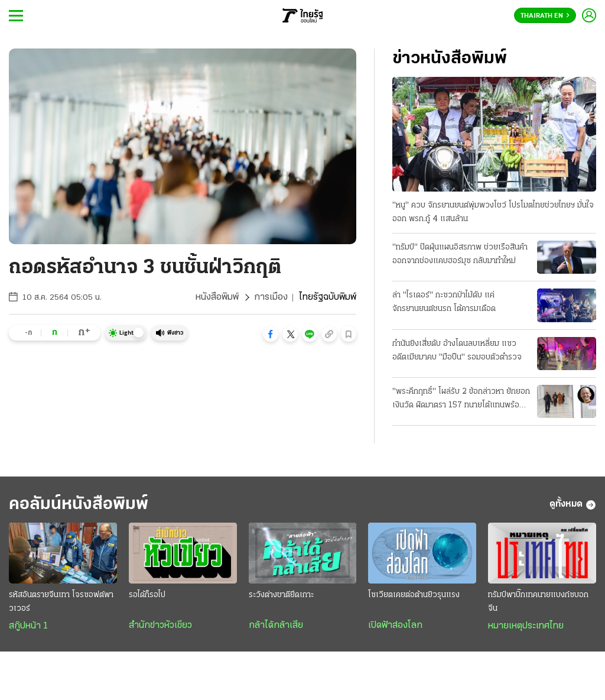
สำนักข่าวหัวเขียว (160, 626)
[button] (271, 334)
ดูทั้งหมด (573, 505)
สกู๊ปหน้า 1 (28, 626)
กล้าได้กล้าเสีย (276, 626)
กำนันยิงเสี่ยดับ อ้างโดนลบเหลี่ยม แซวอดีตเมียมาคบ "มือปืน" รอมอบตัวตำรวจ (457, 351)
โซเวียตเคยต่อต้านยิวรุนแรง (414, 595)
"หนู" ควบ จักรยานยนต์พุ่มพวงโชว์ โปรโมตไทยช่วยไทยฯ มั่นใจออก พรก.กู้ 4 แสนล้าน (493, 212)
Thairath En (545, 16)
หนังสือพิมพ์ (217, 297)
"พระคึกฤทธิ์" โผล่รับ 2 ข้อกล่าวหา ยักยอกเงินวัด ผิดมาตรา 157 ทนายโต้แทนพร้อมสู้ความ (461, 400)
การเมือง (271, 297)
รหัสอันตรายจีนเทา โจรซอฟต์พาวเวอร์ (61, 602)
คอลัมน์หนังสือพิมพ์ (79, 505)
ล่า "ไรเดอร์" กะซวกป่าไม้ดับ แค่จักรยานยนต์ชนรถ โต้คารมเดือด (444, 302)
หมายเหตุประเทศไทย (526, 626)
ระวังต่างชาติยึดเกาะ (281, 595)
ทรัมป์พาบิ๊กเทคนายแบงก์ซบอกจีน (538, 602)
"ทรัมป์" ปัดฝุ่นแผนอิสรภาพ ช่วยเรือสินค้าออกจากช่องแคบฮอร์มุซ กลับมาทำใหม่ (460, 254)
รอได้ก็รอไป (147, 595)
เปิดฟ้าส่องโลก (395, 626)
